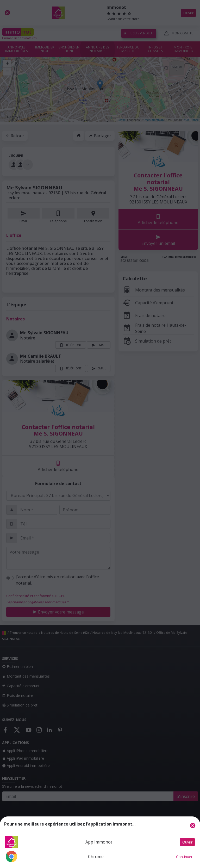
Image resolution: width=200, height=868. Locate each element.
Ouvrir (187, 842)
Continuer (184, 857)
